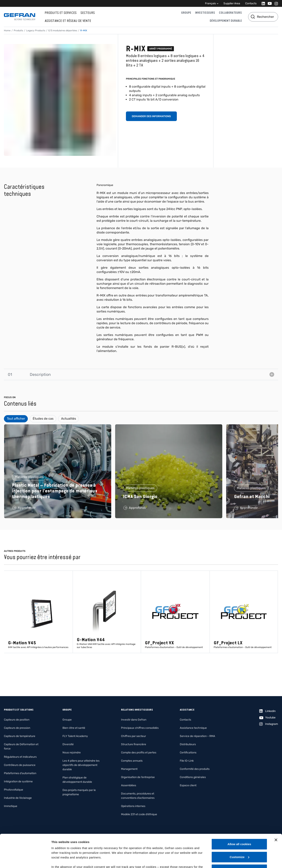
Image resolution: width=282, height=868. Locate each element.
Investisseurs (205, 13)
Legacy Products (36, 31)
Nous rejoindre (72, 753)
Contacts (251, 3)
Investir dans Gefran (134, 720)
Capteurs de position (17, 720)
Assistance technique (193, 728)
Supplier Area (232, 3)
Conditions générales (193, 777)
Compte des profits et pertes (139, 753)
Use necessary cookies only (239, 839)
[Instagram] (275, 3)
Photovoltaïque (14, 790)
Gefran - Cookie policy (110, 845)
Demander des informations (151, 116)
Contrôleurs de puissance (20, 765)
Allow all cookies (239, 813)
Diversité (68, 744)
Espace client (188, 785)
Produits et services (61, 13)
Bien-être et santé (74, 728)
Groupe (186, 13)
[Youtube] (269, 3)
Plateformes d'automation (20, 773)
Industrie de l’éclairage (18, 798)
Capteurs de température (20, 736)
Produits (18, 31)
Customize (240, 826)
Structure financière (134, 744)
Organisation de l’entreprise (138, 777)
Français (210, 3)
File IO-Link (187, 761)
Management (129, 769)
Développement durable (226, 21)
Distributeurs (188, 744)
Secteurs (88, 13)
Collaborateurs (230, 13)
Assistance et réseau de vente (68, 21)
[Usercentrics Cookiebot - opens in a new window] (25, 860)
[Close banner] (276, 809)
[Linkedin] (262, 3)
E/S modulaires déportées (63, 31)
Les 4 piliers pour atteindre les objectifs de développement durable (81, 765)
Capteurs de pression (17, 728)
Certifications (188, 753)
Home (7, 31)
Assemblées (129, 785)
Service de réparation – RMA (197, 736)
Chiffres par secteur (133, 736)
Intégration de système (18, 781)
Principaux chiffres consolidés (140, 728)
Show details (60, 860)
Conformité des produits (195, 769)
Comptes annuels (132, 761)
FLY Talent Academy (75, 736)
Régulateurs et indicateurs (20, 757)
